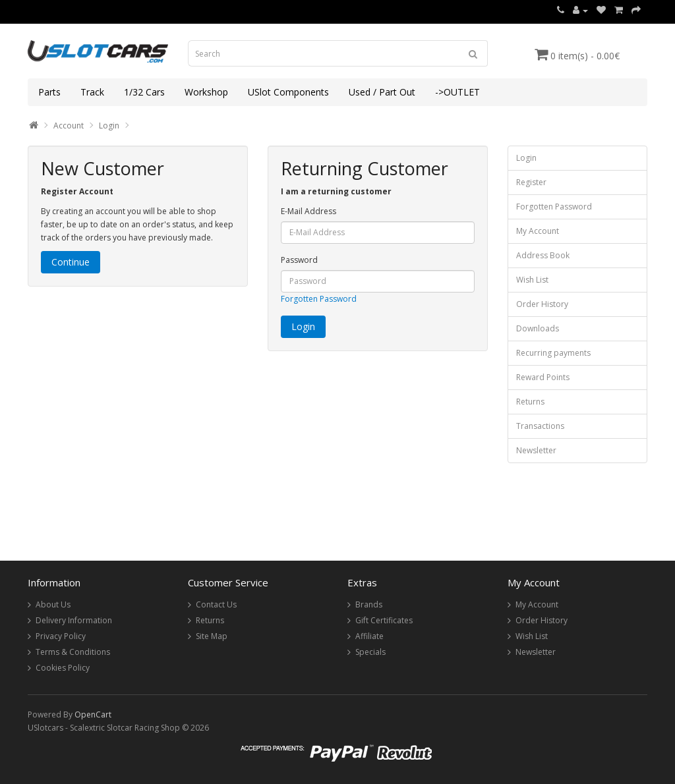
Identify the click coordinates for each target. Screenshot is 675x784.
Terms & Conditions (73, 652)
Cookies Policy (63, 668)
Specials (370, 652)
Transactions (540, 426)
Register (531, 182)
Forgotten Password (319, 299)
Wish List (532, 280)
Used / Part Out (382, 92)
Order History (542, 304)
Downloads (538, 328)
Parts (49, 92)
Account (69, 126)
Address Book (543, 255)
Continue (71, 262)
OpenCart (93, 714)
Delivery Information (74, 620)
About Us (53, 604)
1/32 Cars (144, 92)
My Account (538, 231)
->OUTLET (457, 92)
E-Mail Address (308, 211)
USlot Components (288, 92)
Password (299, 260)
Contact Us (216, 604)
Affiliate (369, 636)
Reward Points (543, 377)
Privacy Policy (61, 636)
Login (109, 126)
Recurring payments (553, 353)
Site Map (212, 636)
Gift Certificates (384, 620)
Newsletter (536, 450)
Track (92, 92)
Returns (530, 402)
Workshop (206, 92)
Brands (369, 604)
